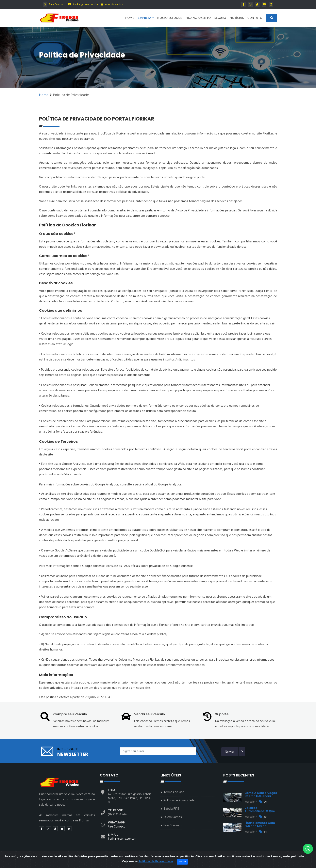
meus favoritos (112, 5)
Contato (255, 18)
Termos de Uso (174, 792)
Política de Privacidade (179, 801)
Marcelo (250, 802)
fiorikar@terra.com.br (83, 5)
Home (130, 18)
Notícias (237, 18)
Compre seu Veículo (70, 714)
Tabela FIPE (171, 809)
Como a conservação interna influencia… (261, 794)
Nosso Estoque (170, 18)
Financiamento (198, 18)
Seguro (220, 18)
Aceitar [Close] (182, 864)
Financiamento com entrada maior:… (260, 824)
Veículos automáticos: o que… (261, 809)
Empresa (146, 18)
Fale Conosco (54, 5)
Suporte (222, 714)
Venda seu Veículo (150, 714)
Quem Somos (173, 817)
